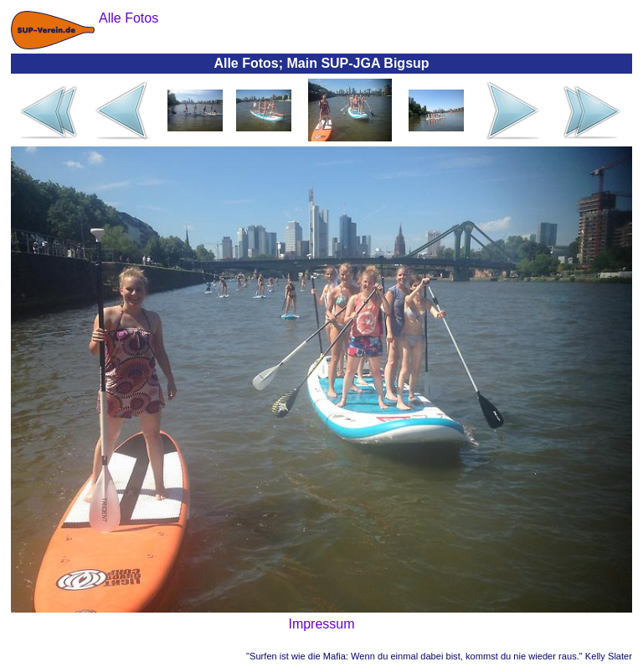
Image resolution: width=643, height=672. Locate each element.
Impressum (321, 624)
